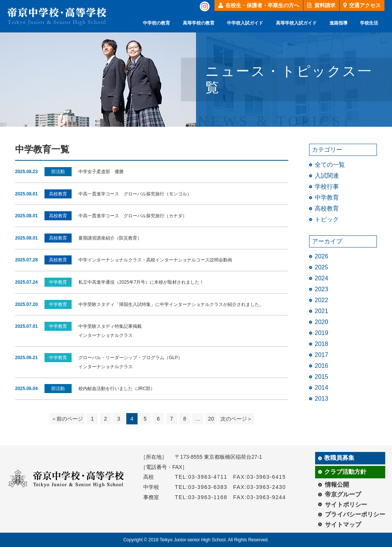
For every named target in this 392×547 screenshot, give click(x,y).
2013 (322, 399)
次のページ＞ (236, 419)
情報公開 (337, 485)
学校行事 (327, 187)
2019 (322, 333)
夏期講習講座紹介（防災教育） (110, 238)
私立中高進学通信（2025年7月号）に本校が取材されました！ (141, 282)
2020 (322, 322)
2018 (322, 344)
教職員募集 (339, 458)
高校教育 (327, 208)
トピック (327, 219)
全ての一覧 (330, 165)
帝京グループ (343, 494)
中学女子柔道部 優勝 (101, 172)
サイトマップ (343, 525)
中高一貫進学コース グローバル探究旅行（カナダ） (133, 216)
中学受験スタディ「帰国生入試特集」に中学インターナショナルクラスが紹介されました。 (171, 304)
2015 (322, 377)
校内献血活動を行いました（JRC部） (117, 389)
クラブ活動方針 (345, 472)
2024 (322, 278)
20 (211, 419)
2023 (322, 289)
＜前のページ (67, 419)
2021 (322, 311)
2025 (322, 267)
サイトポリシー (346, 505)
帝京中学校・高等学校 (57, 16)
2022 (322, 300)
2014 (322, 388)
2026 (322, 256)
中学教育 (327, 197)
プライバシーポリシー (355, 514)
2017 (322, 355)
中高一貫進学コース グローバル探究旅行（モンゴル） (135, 194)
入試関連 (327, 176)
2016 (322, 366)
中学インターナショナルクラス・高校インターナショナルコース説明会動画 (155, 260)
